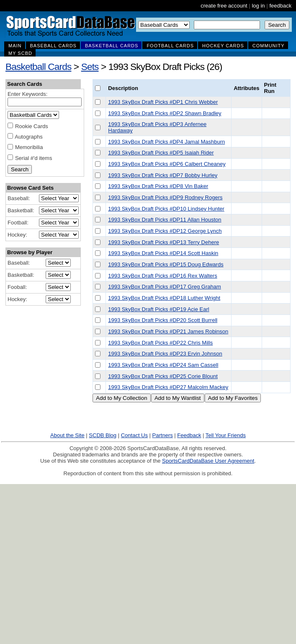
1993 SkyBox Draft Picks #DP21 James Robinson (168, 331)
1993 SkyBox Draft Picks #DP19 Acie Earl (158, 309)
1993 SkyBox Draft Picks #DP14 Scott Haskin (163, 253)
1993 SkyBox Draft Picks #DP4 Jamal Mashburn (166, 142)
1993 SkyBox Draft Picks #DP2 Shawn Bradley (165, 113)
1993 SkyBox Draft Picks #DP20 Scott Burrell (163, 320)
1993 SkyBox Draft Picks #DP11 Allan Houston (165, 220)
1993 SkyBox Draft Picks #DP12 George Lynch (165, 231)
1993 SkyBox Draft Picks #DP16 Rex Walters (162, 276)
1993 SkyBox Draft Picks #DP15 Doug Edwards (166, 264)
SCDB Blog (103, 435)
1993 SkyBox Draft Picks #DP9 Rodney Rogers (165, 197)
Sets (90, 67)
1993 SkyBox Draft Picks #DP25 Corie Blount (163, 376)
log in (258, 6)
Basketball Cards (38, 67)
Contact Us (134, 435)
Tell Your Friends (226, 435)
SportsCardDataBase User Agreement (208, 461)
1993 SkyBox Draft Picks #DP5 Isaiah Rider (161, 153)
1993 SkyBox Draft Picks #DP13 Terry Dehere (163, 242)
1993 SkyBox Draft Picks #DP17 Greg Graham (165, 287)
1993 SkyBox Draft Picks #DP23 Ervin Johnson (165, 354)
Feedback (189, 435)
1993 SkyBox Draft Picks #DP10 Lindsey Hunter (166, 209)
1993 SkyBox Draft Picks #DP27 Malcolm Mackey (168, 387)
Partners (163, 435)
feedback (280, 6)
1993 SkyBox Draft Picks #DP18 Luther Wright (164, 298)
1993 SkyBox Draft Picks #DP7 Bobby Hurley (163, 175)
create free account (224, 6)
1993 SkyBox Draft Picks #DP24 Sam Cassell (163, 365)
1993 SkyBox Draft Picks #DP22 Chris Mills (160, 343)
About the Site (67, 435)
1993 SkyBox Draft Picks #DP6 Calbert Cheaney (167, 164)
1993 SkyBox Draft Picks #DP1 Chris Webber (163, 102)
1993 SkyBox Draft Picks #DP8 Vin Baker (158, 186)
